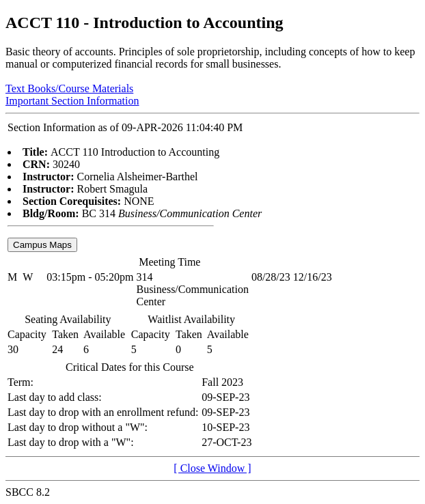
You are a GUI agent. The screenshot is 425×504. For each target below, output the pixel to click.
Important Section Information (72, 101)
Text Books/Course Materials (69, 88)
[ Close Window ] (212, 468)
